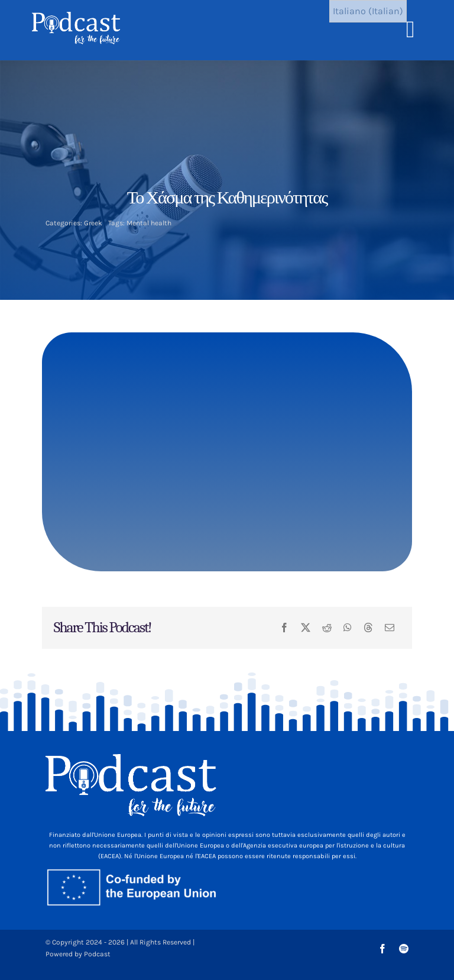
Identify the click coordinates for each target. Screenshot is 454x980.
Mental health (149, 223)
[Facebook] (284, 628)
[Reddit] (327, 628)
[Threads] (368, 628)
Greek (93, 223)
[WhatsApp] (348, 628)
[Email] (390, 628)
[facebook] (382, 949)
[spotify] (404, 949)
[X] (306, 628)
